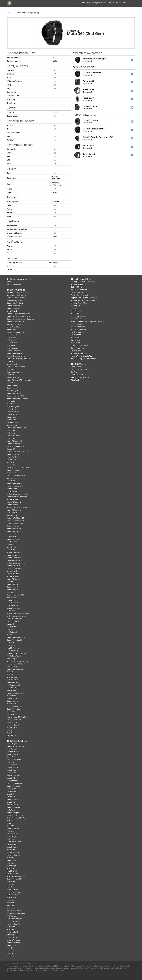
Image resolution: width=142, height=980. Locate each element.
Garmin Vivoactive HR (14, 640)
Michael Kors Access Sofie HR (17, 494)
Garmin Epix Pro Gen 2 (15, 303)
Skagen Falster (12, 555)
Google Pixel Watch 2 (14, 300)
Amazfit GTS (11, 462)
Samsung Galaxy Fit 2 (14, 759)
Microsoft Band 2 (13, 890)
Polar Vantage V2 (13, 391)
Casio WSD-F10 (12, 643)
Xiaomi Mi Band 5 (13, 770)
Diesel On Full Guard (14, 560)
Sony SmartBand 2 (13, 892)
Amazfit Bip (11, 802)
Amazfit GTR (11, 465)
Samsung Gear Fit (13, 924)
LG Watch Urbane (13, 688)
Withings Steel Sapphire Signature (83, 300)
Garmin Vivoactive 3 (14, 566)
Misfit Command (77, 324)
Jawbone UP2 (11, 905)
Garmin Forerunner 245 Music (18, 399)
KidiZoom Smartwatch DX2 (81, 377)
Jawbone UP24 (12, 937)
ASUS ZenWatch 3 (13, 605)
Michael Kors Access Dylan (16, 616)
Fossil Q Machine (77, 319)
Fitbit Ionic (10, 582)
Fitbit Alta (10, 863)
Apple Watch (11, 735)
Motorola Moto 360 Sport (16, 664)
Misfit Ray (10, 868)
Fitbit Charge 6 (12, 744)
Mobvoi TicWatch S (13, 579)
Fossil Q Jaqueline (77, 332)
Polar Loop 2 (11, 884)
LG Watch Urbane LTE (14, 698)
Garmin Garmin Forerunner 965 (18, 314)
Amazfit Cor (11, 794)
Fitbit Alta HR (11, 831)
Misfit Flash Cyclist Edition (16, 876)
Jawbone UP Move (13, 940)
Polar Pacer (11, 345)
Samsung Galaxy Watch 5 (16, 332)
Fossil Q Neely (76, 335)
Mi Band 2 (10, 821)
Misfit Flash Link (12, 897)
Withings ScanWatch (78, 284)
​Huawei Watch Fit (13, 377)
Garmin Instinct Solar (14, 444)
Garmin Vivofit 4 (13, 799)
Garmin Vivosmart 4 (14, 786)
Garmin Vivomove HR (79, 316)
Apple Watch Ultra (13, 327)
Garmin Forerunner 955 (15, 353)
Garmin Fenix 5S (13, 587)
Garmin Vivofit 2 (13, 945)
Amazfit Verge (12, 489)
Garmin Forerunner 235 (15, 558)
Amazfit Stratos (12, 544)
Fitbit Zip (10, 948)
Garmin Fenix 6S (13, 388)
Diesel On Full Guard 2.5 (15, 518)
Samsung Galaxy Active (15, 486)
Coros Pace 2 (11, 404)
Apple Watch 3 (12, 571)
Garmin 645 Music (13, 539)
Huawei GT (11, 449)
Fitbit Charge (11, 953)
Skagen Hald (76, 337)
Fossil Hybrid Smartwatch (80, 295)
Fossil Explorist (12, 542)
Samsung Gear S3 (13, 621)
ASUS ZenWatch (12, 680)
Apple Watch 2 (12, 627)
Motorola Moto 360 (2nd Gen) (17, 661)
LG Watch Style (12, 600)
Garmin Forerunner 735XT (16, 637)
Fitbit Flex (10, 956)
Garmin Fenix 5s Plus (14, 531)
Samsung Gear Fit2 (14, 855)
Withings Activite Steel (79, 353)
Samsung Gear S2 (13, 667)
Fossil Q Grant (76, 351)
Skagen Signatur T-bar (79, 329)
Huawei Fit (10, 624)
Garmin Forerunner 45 (15, 483)
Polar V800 (11, 672)
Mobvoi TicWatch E (13, 576)
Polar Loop (11, 900)
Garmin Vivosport (13, 813)
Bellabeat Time (76, 287)
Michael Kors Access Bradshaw (18, 613)
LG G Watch (11, 712)
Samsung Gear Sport (14, 568)
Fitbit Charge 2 (12, 836)
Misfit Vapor (11, 611)
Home (9, 282)
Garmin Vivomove (77, 348)
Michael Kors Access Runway (17, 507)
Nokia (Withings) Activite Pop (81, 356)
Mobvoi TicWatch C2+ (14, 436)
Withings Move (76, 306)
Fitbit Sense (11, 433)
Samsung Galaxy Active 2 (16, 475)
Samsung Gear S (13, 725)
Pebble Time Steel (13, 685)
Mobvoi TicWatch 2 (13, 574)
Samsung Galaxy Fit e (14, 783)
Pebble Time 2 (12, 632)
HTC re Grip (11, 908)
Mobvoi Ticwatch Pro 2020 (16, 428)
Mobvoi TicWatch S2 (14, 499)
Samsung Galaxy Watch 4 (16, 367)
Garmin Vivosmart (13, 943)
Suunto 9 (10, 383)
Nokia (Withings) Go (14, 852)
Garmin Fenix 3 (12, 701)
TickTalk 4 (74, 372)
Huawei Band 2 (12, 805)
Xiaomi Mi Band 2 (13, 844)
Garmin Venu (11, 473)
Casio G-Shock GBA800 (15, 523)
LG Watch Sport (12, 603)
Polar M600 (11, 629)
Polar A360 (11, 858)
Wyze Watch (11, 369)
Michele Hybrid (76, 311)
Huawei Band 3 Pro (14, 775)
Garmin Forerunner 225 (15, 669)
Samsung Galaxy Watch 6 (16, 298)
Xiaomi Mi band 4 (13, 778)
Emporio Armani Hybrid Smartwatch (84, 298)
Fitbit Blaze (11, 645)
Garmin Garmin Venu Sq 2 (16, 322)
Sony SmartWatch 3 (14, 706)
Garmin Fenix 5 (12, 590)
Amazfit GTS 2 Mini (13, 414)
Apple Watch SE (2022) (15, 324)
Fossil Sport (11, 375)
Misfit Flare (11, 810)
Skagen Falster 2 (13, 491)
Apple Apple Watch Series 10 (17, 292)
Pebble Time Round (14, 656)
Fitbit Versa (11, 550)
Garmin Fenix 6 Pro (14, 393)
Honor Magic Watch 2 (14, 372)
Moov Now (11, 887)
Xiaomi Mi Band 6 (13, 752)
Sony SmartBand (13, 921)
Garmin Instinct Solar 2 (15, 306)
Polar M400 (11, 674)
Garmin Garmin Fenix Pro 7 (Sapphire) (20, 319)
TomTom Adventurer (14, 619)
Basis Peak (10, 733)
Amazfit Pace (11, 547)
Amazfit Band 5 (12, 767)
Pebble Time (11, 696)
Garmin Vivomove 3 (14, 454)
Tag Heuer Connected (79, 290)
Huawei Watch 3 (13, 417)
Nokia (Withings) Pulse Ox (16, 913)
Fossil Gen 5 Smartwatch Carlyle (18, 468)
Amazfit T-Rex (12, 460)
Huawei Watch (12, 690)
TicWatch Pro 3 (12, 409)
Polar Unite (11, 438)
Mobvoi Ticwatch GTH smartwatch (19, 380)
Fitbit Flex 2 (11, 839)
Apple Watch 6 (12, 425)
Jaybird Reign (11, 866)
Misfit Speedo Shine (14, 895)
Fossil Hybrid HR (77, 292)
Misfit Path (75, 313)
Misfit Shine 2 (12, 882)
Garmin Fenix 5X (13, 584)
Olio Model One (12, 682)
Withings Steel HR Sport (80, 303)
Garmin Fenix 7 (12, 330)
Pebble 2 (10, 635)
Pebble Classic (12, 728)
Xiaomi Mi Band (12, 847)
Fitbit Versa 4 (11, 337)
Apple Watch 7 (12, 364)
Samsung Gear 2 (13, 722)
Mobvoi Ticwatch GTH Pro (16, 356)
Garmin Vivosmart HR (15, 879)
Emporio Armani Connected (17, 497)
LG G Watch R (12, 714)
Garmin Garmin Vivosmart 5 (17, 746)
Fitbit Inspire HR (12, 781)
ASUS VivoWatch (13, 677)
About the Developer (14, 284)
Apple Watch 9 (12, 311)
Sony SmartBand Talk (14, 919)
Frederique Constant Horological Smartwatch (87, 321)
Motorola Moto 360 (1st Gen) (17, 717)
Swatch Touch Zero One (15, 693)
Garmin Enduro (12, 385)
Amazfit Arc (11, 797)
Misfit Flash (11, 929)
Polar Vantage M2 (13, 406)
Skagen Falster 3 (13, 457)
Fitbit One (10, 951)
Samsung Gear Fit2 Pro (15, 815)
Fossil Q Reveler (12, 871)
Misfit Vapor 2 (12, 513)
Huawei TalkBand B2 (14, 911)
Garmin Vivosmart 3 (14, 807)
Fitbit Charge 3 (12, 789)
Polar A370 (11, 826)
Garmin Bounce (77, 367)
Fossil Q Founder (13, 648)
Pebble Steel (11, 704)
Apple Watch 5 (12, 478)
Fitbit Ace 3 (75, 380)
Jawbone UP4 (11, 903)
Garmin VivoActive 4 (14, 470)
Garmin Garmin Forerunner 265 (18, 316)
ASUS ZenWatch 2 (13, 651)
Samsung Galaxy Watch (15, 521)
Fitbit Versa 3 (11, 430)
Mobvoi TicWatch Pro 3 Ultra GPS (19, 359)
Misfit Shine (11, 927)
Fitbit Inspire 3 (12, 335)
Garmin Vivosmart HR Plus (16, 818)
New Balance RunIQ (14, 608)
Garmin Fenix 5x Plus (14, 529)
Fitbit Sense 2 (11, 340)
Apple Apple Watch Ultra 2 (16, 295)
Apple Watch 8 (12, 343)
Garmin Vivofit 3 (13, 860)
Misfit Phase (75, 343)
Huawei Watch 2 (13, 598)
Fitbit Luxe (10, 762)
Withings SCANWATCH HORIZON (83, 282)
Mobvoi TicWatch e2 (14, 502)
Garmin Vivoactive (13, 709)
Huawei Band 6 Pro (14, 754)
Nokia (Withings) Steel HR (80, 345)
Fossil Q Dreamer (13, 874)
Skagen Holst (76, 308)
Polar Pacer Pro (12, 348)
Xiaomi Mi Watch (13, 412)
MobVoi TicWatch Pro (14, 534)
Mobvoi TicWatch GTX (14, 441)
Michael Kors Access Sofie (16, 563)
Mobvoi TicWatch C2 (14, 510)
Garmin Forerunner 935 (15, 595)
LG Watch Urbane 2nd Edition (17, 653)
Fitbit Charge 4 (12, 773)
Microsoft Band (12, 932)
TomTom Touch (12, 834)
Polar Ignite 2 (12, 401)
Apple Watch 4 (12, 515)
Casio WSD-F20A (13, 536)
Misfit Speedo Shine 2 (14, 842)
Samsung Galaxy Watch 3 (16, 446)
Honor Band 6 (12, 757)
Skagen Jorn (75, 340)
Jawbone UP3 (11, 935)
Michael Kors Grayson (15, 552)
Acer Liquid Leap (13, 828)
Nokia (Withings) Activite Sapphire (83, 359)
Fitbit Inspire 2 (12, 765)
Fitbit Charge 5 (12, 749)
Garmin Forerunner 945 (15, 396)
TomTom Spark (12, 659)
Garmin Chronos (13, 526)
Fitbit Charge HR (13, 916)
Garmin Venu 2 (12, 420)
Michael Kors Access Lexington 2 (18, 452)
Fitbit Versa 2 (11, 481)
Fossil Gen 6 (11, 361)
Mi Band (10, 823)
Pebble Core (11, 850)
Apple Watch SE (12, 422)
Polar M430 (11, 592)
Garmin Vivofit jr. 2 (78, 375)
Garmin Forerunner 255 (15, 351)
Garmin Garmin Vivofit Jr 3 (81, 369)
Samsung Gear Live (14, 720)
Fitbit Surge (11, 730)
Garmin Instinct (12, 505)
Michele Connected (78, 327)
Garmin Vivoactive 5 (14, 308)
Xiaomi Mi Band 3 (13, 791)
